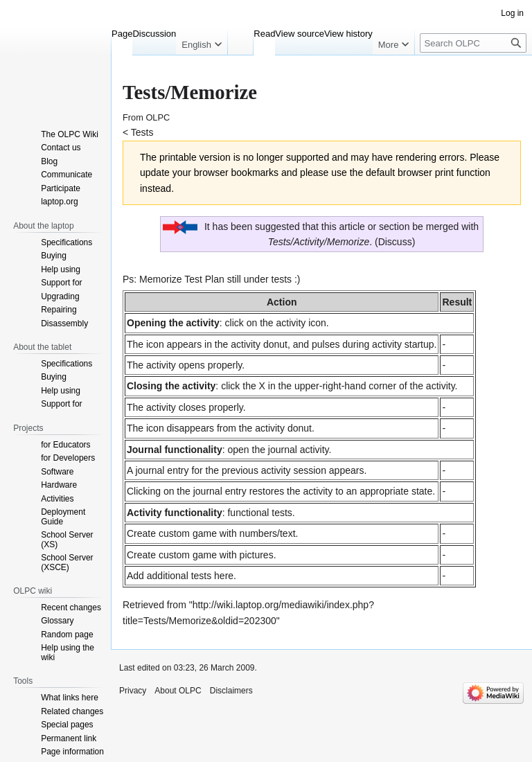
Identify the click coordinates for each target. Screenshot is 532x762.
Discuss (395, 242)
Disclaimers (231, 691)
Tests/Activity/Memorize (319, 242)
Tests (142, 132)
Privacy (133, 691)
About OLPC (178, 691)
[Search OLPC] (473, 43)
